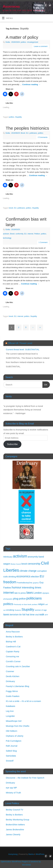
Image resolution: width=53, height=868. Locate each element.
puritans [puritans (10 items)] (35, 604)
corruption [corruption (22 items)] (42, 571)
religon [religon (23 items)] (41, 604)
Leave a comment (41, 46)
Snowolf (10, 761)
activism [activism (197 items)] (20, 556)
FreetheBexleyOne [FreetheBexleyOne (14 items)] (25, 583)
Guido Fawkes (13, 696)
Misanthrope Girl (14, 721)
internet (30, 234)
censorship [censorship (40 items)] (34, 564)
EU (27, 133)
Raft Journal (12, 746)
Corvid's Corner (13, 661)
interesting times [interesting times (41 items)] (31, 587)
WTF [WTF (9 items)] (46, 615)
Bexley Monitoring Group (18, 820)
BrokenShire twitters (15, 825)
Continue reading (31, 84)
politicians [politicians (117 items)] (34, 598)
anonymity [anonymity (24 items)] (33, 557)
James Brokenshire (15, 829)
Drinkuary (10, 681)
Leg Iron (10, 711)
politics (23, 42)
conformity (19, 234)
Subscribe (12, 444)
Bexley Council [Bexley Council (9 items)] (16, 564)
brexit (11, 208)
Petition (37, 234)
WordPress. (40, 854)
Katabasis (11, 706)
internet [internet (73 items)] (9, 593)
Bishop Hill (11, 642)
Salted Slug (11, 751)
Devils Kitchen (13, 676)
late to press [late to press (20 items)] (20, 593)
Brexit (23, 133)
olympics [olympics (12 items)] (46, 593)
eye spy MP (11, 788)
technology (7, 238)
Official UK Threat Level (20, 343)
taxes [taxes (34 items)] (6, 615)
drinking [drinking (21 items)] (12, 577)
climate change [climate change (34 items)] (28, 571)
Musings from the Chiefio (18, 726)
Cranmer (10, 671)
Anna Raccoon (13, 632)
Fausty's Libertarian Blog (18, 686)
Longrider (10, 716)
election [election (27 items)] (35, 577)
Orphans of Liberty (15, 736)
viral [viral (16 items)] (37, 615)
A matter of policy (22, 37)
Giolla (8, 42)
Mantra (31, 854)
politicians (33, 133)
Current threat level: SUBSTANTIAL (23, 349)
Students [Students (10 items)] (18, 610)
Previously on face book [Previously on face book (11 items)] (22, 604)
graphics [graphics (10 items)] (36, 583)
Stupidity (18, 117)
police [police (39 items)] (22, 599)
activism (6, 234)
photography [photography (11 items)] (8, 599)
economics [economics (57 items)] (23, 576)
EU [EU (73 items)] (42, 576)
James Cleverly (13, 834)
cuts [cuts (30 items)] (6, 576)
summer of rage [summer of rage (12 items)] (41, 610)
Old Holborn (12, 731)
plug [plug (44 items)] (16, 599)
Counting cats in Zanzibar (18, 666)
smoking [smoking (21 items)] (10, 610)
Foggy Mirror (12, 691)
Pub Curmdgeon (14, 741)
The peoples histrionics (27, 128)
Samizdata (11, 756)
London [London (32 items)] (38, 593)
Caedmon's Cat (13, 646)
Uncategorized (33, 42)
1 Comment (43, 242)
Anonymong (11, 6)
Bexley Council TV (15, 810)
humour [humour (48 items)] (16, 587)
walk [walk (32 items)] (42, 615)
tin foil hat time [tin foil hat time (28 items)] (27, 615)
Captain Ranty (13, 651)
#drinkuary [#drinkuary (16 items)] (8, 557)
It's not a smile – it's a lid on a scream (23, 701)
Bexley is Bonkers (14, 637)
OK (45, 384)
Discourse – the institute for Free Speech (25, 778)
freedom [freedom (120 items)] (10, 582)
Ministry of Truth (13, 793)
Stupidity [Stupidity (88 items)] (28, 610)
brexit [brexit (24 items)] (24, 564)
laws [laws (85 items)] (30, 593)
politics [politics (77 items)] (8, 604)
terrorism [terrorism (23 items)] (14, 615)
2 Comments (43, 137)
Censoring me (13, 656)
